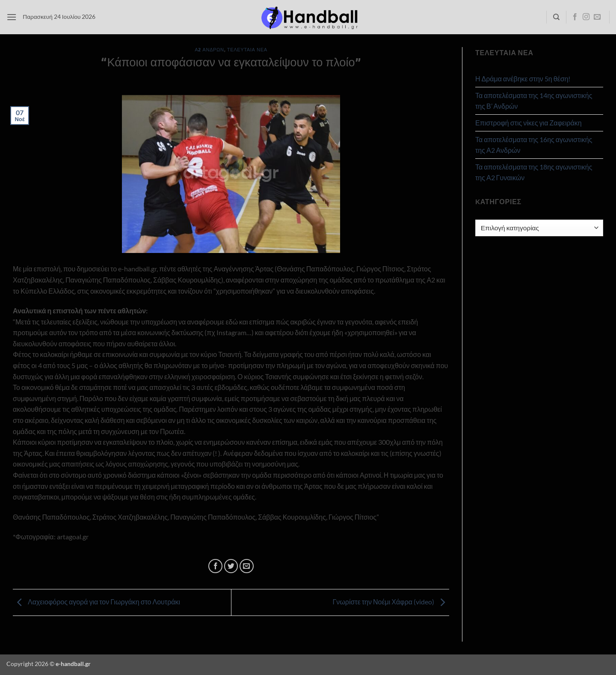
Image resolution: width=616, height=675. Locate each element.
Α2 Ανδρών (209, 49)
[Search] (556, 17)
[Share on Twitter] (231, 566)
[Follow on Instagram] (586, 17)
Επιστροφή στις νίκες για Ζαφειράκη (529, 123)
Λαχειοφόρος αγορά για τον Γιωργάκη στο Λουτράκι (96, 602)
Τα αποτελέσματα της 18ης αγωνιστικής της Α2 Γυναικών (534, 172)
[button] (12, 17)
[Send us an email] (597, 17)
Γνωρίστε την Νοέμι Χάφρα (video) (391, 602)
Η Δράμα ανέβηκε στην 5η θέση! (523, 79)
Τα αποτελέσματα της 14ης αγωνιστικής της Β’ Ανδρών (534, 101)
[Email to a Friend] (247, 566)
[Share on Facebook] (215, 566)
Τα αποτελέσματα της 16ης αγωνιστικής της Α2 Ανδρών (534, 145)
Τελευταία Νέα (247, 49)
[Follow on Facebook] (575, 17)
